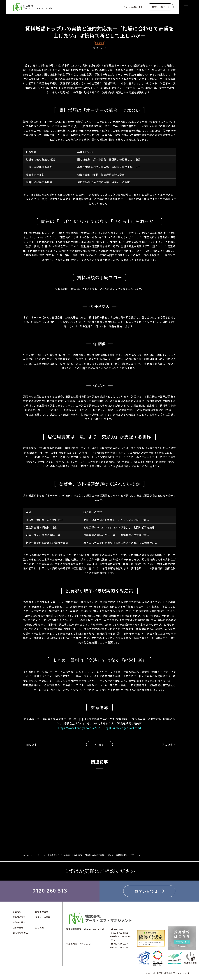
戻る (101, 744)
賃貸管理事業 (42, 912)
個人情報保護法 (20, 933)
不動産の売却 (19, 917)
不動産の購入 (19, 922)
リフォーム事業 (43, 917)
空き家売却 (18, 927)
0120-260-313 (132, 7)
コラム (38, 855)
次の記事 (167, 744)
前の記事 (32, 744)
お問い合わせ (159, 7)
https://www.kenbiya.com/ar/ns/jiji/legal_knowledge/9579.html (99, 728)
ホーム (26, 855)
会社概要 (39, 927)
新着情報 (17, 912)
